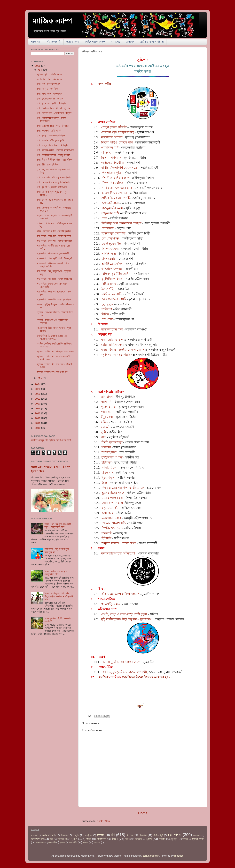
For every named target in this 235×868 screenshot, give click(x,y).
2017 (38, 418)
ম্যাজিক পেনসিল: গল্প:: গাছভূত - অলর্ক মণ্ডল (55, 351)
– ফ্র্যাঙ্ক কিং (144, 619)
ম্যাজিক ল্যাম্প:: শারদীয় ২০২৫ (50, 74)
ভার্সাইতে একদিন (112, 264)
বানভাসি (107, 533)
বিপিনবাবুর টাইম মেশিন (116, 274)
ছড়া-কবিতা (175, 835)
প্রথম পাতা (36, 42)
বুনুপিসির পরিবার (112, 279)
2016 (38, 423)
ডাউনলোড (116, 42)
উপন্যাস (76, 835)
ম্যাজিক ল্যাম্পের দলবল (95, 42)
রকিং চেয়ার (109, 259)
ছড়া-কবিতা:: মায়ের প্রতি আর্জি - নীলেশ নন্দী (55, 258)
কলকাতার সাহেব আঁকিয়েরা (118, 553)
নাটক (51, 839)
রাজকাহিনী (52, 842)
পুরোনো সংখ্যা (73, 42)
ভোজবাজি (138, 839)
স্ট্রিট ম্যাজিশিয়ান (111, 158)
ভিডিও (127, 839)
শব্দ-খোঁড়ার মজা (111, 604)
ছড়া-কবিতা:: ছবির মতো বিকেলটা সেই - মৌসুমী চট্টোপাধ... (53, 265)
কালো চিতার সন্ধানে (114, 193)
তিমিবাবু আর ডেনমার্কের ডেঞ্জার (121, 223)
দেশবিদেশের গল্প (37, 839)
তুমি (104, 432)
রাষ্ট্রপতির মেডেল (112, 137)
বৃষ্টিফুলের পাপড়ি (112, 457)
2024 (38, 384)
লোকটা (106, 427)
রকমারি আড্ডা (40, 843)
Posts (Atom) (104, 821)
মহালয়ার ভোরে (111, 518)
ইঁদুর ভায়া (107, 417)
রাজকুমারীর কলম (112, 208)
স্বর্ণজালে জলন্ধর (112, 269)
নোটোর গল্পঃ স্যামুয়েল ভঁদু (118, 132)
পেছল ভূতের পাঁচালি (114, 127)
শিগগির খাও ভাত (112, 528)
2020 (38, 404)
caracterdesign (151, 856)
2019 (38, 408)
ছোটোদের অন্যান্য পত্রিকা (152, 42)
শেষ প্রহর (107, 319)
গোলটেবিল (143, 835)
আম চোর (107, 513)
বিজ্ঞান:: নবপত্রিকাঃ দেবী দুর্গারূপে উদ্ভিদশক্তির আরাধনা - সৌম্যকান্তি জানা (59, 596)
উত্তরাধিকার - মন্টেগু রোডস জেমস (123, 350)
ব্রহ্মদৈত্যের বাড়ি (112, 294)
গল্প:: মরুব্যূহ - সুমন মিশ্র (47, 89)
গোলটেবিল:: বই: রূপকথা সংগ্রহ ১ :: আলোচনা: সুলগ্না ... (52, 337)
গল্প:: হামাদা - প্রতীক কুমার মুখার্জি (51, 140)
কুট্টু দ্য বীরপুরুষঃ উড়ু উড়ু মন (119, 619)
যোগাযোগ (130, 42)
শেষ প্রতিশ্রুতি (110, 238)
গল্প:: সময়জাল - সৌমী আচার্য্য (49, 131)
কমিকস (100, 835)
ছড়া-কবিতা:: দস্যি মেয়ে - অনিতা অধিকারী (54, 236)
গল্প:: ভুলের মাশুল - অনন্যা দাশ (50, 94)
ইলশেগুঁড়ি (108, 289)
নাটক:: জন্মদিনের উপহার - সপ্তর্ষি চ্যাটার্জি (54, 231)
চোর (104, 218)
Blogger (179, 856)
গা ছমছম (107, 153)
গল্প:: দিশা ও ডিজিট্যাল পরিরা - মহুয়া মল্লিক (55, 160)
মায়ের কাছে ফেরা (112, 498)
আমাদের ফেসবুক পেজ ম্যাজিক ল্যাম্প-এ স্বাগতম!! (51, 440)
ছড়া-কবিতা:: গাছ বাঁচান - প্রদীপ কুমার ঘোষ (54, 279)
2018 (38, 413)
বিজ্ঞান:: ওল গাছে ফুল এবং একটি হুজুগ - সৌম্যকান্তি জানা (58, 526)
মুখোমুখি (174, 839)
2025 (38, 66)
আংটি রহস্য (109, 254)
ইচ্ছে (104, 483)
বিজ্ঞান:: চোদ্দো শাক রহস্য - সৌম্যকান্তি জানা (56, 573)
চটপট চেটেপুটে (158, 835)
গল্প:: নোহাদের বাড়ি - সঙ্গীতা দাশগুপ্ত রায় (54, 108)
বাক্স (104, 437)
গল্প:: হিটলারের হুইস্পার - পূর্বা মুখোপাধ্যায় (54, 155)
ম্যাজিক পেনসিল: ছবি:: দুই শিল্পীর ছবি (52, 372)
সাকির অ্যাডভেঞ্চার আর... (118, 188)
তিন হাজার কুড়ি (111, 173)
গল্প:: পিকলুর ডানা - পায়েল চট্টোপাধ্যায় (52, 145)
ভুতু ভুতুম (107, 304)
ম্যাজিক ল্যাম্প (52, 21)
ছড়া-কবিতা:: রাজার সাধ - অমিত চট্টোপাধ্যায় (55, 241)
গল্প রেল (130, 835)
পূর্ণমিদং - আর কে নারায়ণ (117, 355)
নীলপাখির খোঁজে (112, 183)
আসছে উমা (109, 452)
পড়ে (134, 168)
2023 (38, 389)
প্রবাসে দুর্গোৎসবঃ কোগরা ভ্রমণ (121, 662)
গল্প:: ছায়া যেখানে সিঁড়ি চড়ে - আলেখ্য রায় (54, 177)
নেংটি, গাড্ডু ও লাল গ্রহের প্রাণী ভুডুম (124, 614)
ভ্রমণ (149, 839)
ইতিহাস (64, 835)
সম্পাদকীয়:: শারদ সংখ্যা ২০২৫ (50, 79)
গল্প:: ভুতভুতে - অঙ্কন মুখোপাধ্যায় (51, 135)
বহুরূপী (89, 839)
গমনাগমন (107, 412)
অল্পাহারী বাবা (110, 203)
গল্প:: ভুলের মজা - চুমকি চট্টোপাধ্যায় (51, 103)
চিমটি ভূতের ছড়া (112, 442)
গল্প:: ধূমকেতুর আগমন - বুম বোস (50, 99)
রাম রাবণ (107, 397)
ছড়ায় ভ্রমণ (197, 835)
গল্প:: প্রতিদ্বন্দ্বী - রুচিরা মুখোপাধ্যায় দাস (54, 182)
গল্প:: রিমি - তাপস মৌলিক (47, 165)
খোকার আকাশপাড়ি (114, 523)
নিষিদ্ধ (105, 314)
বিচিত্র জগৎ (109, 284)
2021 (38, 399)
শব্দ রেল (62, 842)
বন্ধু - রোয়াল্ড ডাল (112, 340)
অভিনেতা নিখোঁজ (112, 163)
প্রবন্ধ (74, 839)
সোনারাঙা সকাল (112, 503)
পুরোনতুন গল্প (62, 839)
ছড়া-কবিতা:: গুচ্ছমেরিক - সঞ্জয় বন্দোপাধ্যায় (54, 299)
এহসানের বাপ (110, 147)
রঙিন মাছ (108, 473)
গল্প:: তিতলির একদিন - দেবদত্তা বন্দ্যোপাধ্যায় (55, 150)
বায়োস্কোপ (102, 839)
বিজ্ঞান (115, 839)
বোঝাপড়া (108, 228)
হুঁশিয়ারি (106, 538)
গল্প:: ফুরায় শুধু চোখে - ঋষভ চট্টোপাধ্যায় (53, 126)
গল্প (113, 835)
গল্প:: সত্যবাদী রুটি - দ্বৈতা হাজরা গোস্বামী (54, 113)
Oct (40, 70)
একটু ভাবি (89, 835)
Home (143, 813)
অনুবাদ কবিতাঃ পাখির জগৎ (119, 543)
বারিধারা (107, 309)
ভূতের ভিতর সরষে (113, 493)
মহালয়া (106, 447)
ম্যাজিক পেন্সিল (198, 839)
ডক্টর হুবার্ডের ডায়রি (114, 299)
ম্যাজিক (104, 677)
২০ (141, 677)
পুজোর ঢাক (108, 407)
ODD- (107, 672)
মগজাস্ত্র (162, 839)
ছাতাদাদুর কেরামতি (113, 233)
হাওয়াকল (97, 842)
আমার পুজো (110, 468)
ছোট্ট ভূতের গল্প (111, 243)
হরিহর (105, 422)
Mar (40, 378)
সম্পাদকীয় (104, 84)
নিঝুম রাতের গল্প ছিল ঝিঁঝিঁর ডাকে (123, 488)
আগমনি (106, 402)
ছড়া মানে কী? (110, 508)
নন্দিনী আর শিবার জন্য (115, 178)
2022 (38, 394)
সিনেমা (86, 842)
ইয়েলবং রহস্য (110, 249)
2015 (38, 428)
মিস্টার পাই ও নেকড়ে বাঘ (117, 142)
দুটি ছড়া (107, 462)
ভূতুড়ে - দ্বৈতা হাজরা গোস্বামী (129, 672)
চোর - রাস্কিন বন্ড (111, 345)
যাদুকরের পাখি (110, 213)
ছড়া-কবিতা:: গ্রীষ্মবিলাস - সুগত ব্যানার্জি (53, 253)
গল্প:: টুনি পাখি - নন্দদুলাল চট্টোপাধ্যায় (52, 187)
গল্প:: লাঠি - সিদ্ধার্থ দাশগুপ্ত (49, 84)
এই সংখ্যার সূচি (54, 42)
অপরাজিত (34, 835)
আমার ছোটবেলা (48, 835)
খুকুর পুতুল (108, 478)
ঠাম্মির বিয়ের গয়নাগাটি (116, 198)
